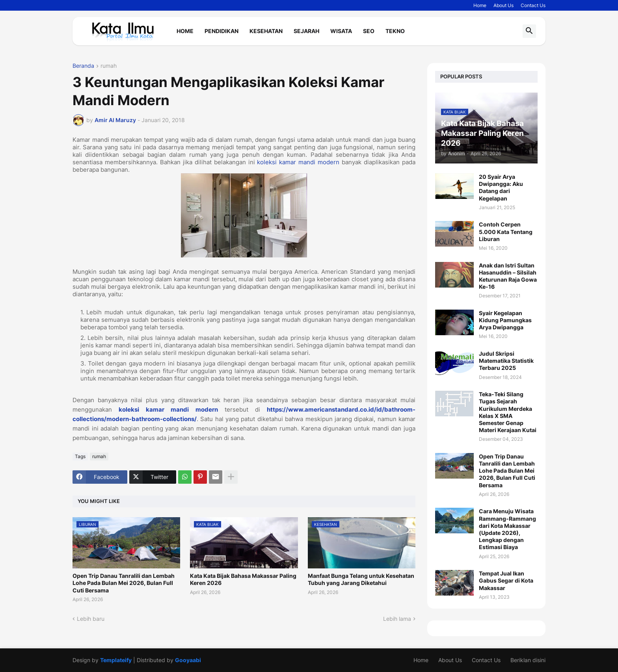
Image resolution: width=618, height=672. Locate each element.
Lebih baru (91, 619)
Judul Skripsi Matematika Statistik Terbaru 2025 (506, 361)
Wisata (341, 31)
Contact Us (533, 5)
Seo (369, 31)
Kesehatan (266, 31)
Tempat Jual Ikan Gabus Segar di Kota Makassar (506, 580)
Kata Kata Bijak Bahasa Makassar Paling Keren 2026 (243, 579)
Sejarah (306, 31)
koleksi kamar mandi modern (298, 162)
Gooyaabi (188, 660)
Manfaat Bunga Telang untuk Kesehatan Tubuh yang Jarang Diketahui (361, 579)
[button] (529, 31)
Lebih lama (397, 619)
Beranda (83, 66)
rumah (109, 66)
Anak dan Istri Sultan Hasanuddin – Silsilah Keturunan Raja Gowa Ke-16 (508, 276)
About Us (504, 5)
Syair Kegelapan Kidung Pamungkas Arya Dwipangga (505, 320)
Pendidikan (222, 31)
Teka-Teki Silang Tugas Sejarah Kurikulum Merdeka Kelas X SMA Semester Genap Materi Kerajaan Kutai (508, 412)
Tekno (395, 31)
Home (480, 5)
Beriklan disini (528, 660)
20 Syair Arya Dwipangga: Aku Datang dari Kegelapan (501, 187)
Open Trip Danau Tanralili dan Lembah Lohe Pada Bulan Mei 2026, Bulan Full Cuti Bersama (124, 583)
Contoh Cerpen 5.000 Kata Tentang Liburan (506, 231)
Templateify (116, 660)
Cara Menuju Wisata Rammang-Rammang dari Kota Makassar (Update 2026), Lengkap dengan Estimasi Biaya (507, 529)
